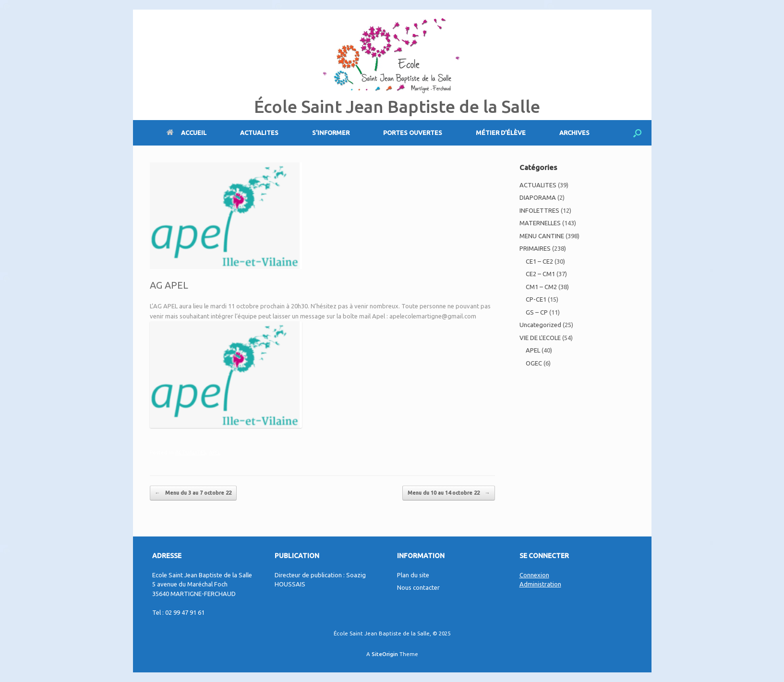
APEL (215, 452)
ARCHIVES (574, 133)
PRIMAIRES (535, 248)
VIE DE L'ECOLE (540, 338)
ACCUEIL (187, 133)
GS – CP (537, 312)
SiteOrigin (385, 654)
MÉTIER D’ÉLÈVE (501, 133)
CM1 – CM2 (541, 287)
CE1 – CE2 (539, 261)
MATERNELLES (540, 223)
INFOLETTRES (539, 210)
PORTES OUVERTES (413, 133)
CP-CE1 (536, 299)
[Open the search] (637, 133)
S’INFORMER (331, 133)
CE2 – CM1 (540, 274)
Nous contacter (418, 587)
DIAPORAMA (538, 197)
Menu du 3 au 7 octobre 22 (193, 493)
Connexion (534, 575)
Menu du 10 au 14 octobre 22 (449, 493)
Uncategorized (540, 325)
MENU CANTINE (542, 236)
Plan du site (413, 575)
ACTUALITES (259, 133)
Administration (540, 584)
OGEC (534, 363)
